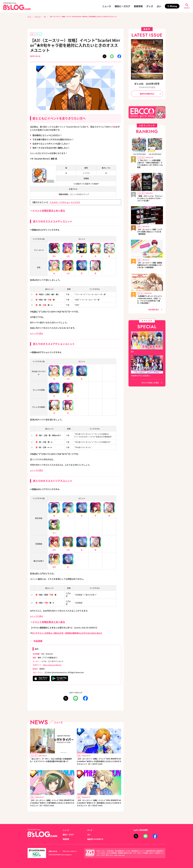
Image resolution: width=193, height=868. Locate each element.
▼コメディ (54, 202)
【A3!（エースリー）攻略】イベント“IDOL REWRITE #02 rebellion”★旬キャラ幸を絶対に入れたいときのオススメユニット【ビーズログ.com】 (52, 804)
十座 (68, 272)
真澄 (54, 565)
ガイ (54, 531)
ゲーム (39, 34)
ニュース (107, 6)
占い (159, 6)
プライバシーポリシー (71, 852)
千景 (68, 548)
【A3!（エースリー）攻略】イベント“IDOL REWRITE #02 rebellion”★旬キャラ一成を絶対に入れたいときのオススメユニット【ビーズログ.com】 (99, 804)
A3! (46, 17)
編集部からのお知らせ (96, 839)
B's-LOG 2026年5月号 (147, 84)
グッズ (150, 6)
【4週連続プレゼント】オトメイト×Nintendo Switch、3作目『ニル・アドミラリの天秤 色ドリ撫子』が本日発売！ (150, 301)
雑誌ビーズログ (122, 6)
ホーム (30, 17)
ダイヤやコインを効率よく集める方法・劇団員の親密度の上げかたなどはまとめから (69, 633)
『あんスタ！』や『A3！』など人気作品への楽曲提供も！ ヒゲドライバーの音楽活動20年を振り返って (52, 762)
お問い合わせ (53, 852)
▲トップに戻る (37, 333)
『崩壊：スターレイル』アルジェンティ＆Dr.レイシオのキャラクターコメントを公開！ (150, 199)
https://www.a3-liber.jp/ (53, 665)
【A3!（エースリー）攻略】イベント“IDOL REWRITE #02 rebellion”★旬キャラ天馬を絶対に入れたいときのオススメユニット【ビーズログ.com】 (99, 762)
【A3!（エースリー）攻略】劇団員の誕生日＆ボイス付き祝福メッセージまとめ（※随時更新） (150, 266)
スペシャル (38, 17)
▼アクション (66, 202)
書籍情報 (138, 6)
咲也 (54, 548)
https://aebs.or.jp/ (120, 855)
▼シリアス (77, 202)
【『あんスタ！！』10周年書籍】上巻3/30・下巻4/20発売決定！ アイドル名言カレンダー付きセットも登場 (149, 164)
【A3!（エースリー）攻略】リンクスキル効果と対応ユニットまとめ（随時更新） (150, 232)
